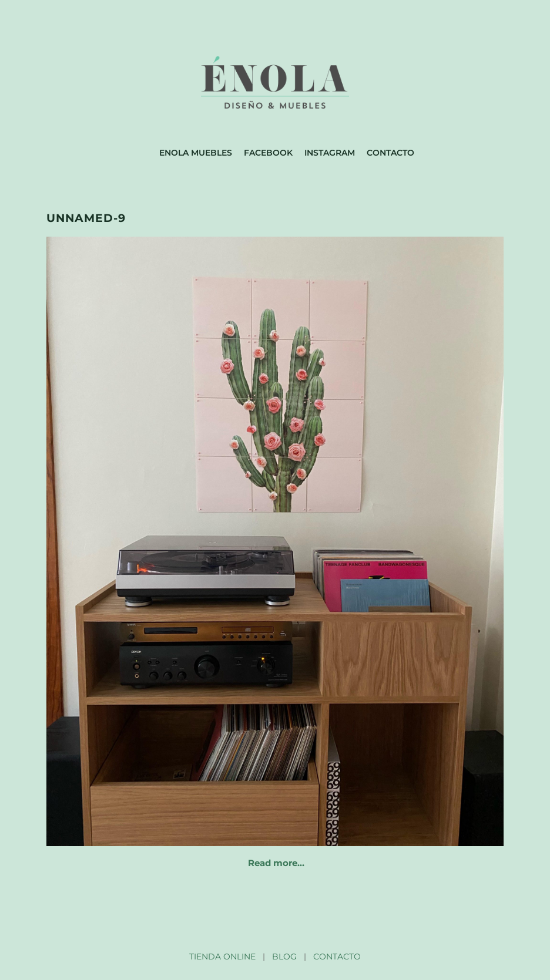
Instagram (330, 153)
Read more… (276, 863)
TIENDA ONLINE (222, 957)
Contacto (390, 153)
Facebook (268, 153)
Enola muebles (196, 153)
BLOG (284, 957)
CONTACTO (337, 957)
